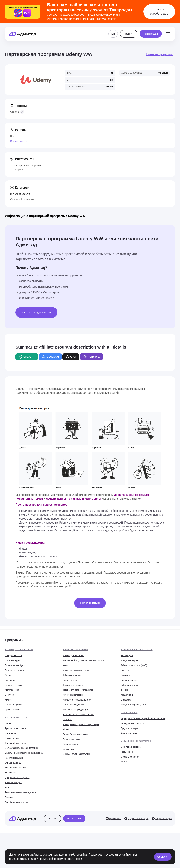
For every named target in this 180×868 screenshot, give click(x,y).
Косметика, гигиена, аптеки (76, 670)
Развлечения (127, 752)
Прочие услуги (12, 738)
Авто (7, 787)
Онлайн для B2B (13, 763)
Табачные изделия (72, 675)
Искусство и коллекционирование (21, 748)
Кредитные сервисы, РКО (133, 705)
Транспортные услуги (15, 728)
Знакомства (11, 773)
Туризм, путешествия (19, 650)
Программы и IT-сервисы (17, 778)
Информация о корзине (27, 165)
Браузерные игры (129, 728)
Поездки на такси (13, 655)
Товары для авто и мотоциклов (78, 690)
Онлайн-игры (129, 712)
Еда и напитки (70, 680)
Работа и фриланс (14, 758)
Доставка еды (12, 797)
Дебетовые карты (129, 685)
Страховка (126, 700)
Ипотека (125, 670)
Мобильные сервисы (131, 747)
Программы (14, 640)
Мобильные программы (136, 741)
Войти (129, 34)
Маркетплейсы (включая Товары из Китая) (83, 660)
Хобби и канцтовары (73, 695)
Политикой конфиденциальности (60, 859)
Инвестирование (129, 680)
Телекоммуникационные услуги (20, 792)
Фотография (11, 733)
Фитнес (9, 723)
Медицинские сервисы (16, 768)
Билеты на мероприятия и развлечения (24, 753)
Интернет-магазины (76, 650)
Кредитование (128, 695)
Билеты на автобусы (15, 665)
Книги (65, 665)
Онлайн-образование (22, 199)
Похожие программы (160, 54)
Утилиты (125, 762)
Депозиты (126, 675)
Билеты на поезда (14, 685)
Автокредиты (127, 655)
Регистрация (151, 34)
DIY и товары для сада (74, 705)
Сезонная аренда (13, 705)
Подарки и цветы (71, 744)
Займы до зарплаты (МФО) (134, 665)
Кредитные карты (129, 660)
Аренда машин (12, 710)
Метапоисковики (13, 690)
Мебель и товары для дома (76, 710)
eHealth (66, 729)
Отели (8, 675)
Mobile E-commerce (130, 757)
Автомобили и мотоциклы (75, 734)
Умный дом (68, 749)
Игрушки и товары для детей (77, 700)
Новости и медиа (13, 783)
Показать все (18, 141)
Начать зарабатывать (159, 12)
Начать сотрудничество (36, 312)
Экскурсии (10, 695)
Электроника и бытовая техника (78, 715)
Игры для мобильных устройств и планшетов (143, 718)
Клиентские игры (129, 733)
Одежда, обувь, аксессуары (76, 754)
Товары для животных (74, 655)
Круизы (8, 700)
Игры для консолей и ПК (133, 723)
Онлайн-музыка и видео (17, 802)
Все (12, 136)
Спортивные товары (73, 739)
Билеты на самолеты (15, 670)
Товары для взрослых (73, 685)
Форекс (124, 690)
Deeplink (19, 170)
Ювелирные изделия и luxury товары (81, 724)
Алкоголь (67, 720)
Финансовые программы (137, 650)
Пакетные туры (12, 660)
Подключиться (90, 603)
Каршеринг (10, 680)
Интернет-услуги (16, 717)
